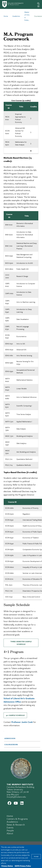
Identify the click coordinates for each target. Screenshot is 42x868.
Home (10, 816)
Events (10, 827)
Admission (10, 738)
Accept (36, 856)
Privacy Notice (7, 866)
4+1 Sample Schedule (15, 715)
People (10, 830)
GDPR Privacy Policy (23, 866)
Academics (12, 822)
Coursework (11, 744)
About (10, 833)
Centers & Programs (17, 819)
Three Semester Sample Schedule (21, 643)
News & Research (16, 825)
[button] (21, 738)
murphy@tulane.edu (16, 797)
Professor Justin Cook (22, 722)
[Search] (38, 4)
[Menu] (38, 6)
